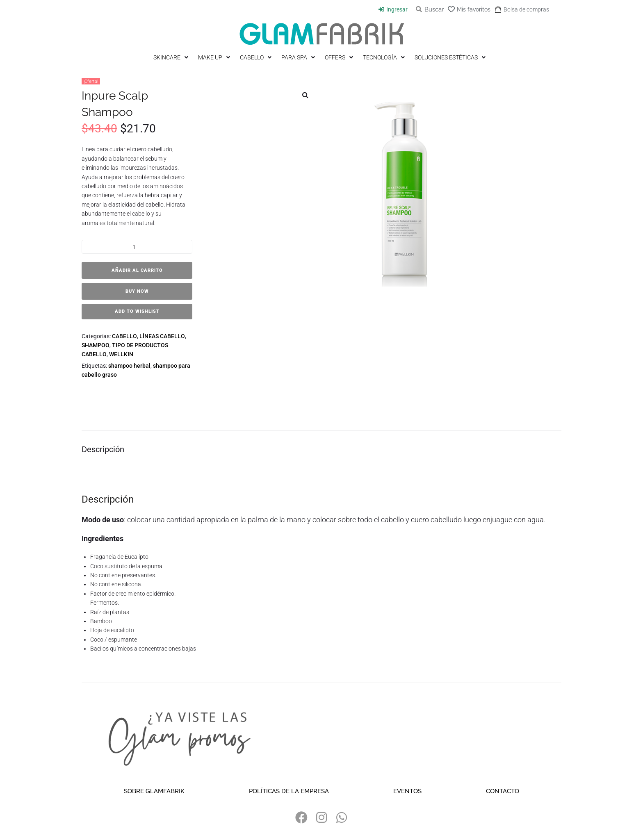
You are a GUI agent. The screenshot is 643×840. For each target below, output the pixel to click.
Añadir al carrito (137, 270)
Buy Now (137, 291)
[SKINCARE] (172, 57)
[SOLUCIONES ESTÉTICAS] (451, 57)
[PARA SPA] (299, 57)
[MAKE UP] (215, 57)
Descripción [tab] (103, 453)
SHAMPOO (96, 345)
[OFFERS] (340, 57)
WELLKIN (121, 354)
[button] (305, 95)
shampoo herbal (129, 366)
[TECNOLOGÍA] (385, 57)
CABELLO (124, 336)
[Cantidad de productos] (137, 247)
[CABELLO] (257, 57)
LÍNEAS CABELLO (162, 336)
